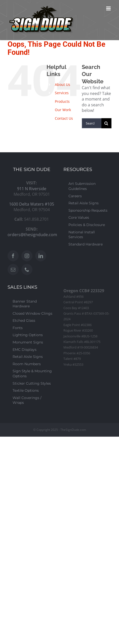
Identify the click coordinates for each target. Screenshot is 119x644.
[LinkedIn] (41, 256)
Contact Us (64, 118)
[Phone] (27, 269)
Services (62, 93)
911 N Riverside (32, 189)
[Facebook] (13, 256)
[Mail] (13, 269)
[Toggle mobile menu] (109, 8)
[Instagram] (27, 256)
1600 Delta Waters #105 (32, 204)
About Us (63, 84)
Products (62, 101)
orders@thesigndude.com (32, 235)
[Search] (106, 123)
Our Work (63, 110)
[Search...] (92, 123)
